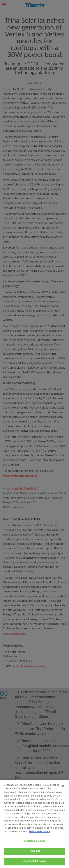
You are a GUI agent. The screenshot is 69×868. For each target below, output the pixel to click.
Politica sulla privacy (40, 832)
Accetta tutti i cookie (35, 861)
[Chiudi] (63, 786)
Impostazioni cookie (34, 841)
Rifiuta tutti (35, 851)
